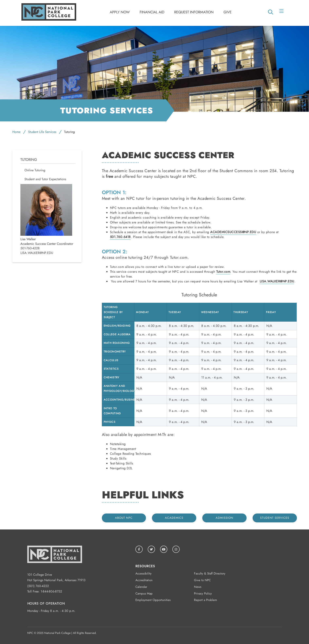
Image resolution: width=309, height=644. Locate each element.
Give (228, 12)
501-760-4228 (30, 248)
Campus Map (144, 593)
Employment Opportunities (153, 600)
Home (16, 132)
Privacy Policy (203, 593)
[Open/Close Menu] (282, 12)
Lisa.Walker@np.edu (37, 253)
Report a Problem (206, 600)
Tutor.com (223, 272)
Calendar (141, 587)
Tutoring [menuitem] (29, 160)
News (198, 587)
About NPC (124, 518)
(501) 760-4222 (38, 586)
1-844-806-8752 (51, 591)
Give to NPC (202, 580)
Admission (224, 518)
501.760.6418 (120, 237)
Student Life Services (42, 132)
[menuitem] (48, 170)
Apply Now (120, 12)
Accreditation (144, 580)
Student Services (275, 518)
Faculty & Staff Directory (210, 573)
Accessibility (143, 573)
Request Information (194, 12)
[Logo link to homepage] (49, 19)
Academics (174, 518)
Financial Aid (152, 12)
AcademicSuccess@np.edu (233, 232)
